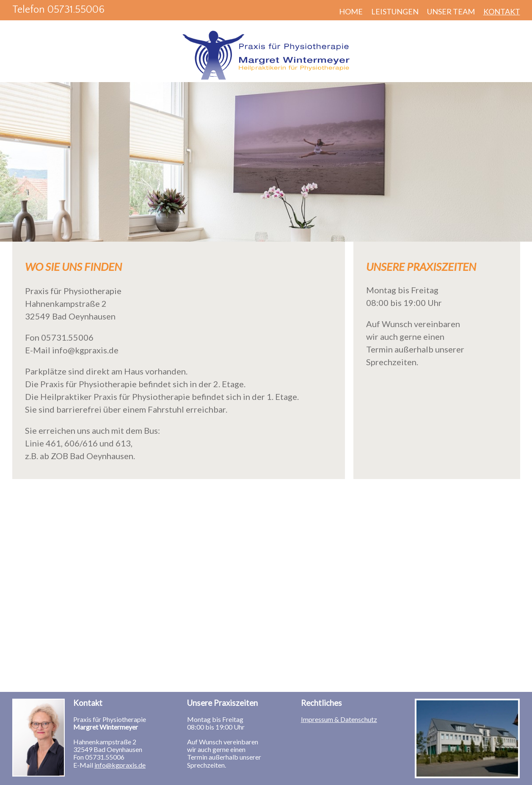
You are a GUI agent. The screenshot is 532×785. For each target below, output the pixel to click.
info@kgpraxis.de (120, 765)
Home (351, 11)
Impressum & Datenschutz (339, 719)
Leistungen (395, 11)
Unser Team (451, 11)
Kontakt (502, 11)
